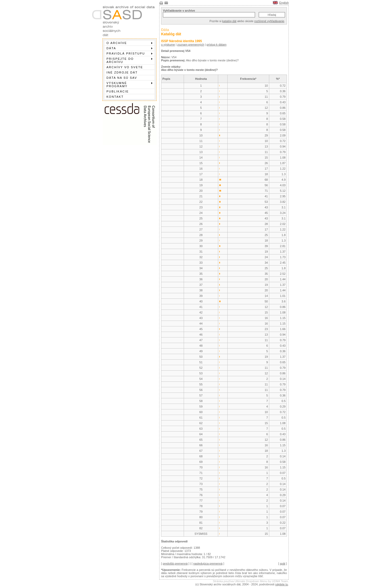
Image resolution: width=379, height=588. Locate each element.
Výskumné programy (129, 85)
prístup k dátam (217, 45)
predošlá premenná (175, 563)
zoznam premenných (191, 45)
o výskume (168, 45)
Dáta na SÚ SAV (122, 78)
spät (283, 563)
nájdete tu (282, 584)
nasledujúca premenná (208, 563)
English (284, 3)
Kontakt (115, 97)
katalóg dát (229, 21)
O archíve (129, 43)
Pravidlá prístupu (129, 53)
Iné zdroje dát (122, 72)
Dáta (129, 48)
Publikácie (118, 91)
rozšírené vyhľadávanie (269, 21)
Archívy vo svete (125, 67)
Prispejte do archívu (129, 60)
